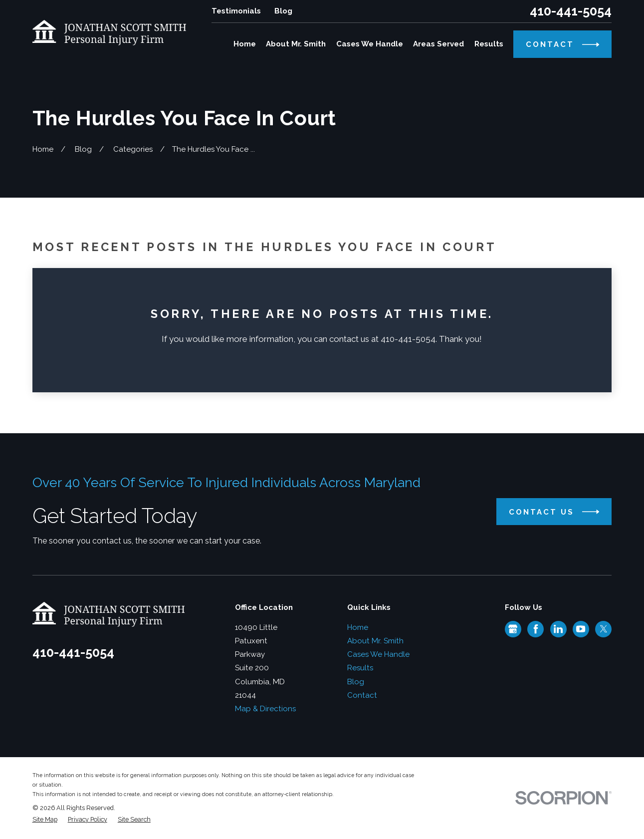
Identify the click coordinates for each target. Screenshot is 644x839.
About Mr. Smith (375, 641)
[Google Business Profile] (513, 629)
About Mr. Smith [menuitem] (296, 44)
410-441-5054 (571, 11)
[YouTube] (581, 629)
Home (358, 627)
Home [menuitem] (245, 44)
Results (360, 668)
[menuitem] (45, 820)
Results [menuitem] (489, 44)
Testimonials (236, 11)
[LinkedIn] (558, 629)
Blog (283, 11)
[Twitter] (604, 629)
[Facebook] (536, 629)
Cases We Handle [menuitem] (370, 44)
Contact (362, 695)
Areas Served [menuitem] (438, 44)
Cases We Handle (378, 654)
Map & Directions (265, 709)
